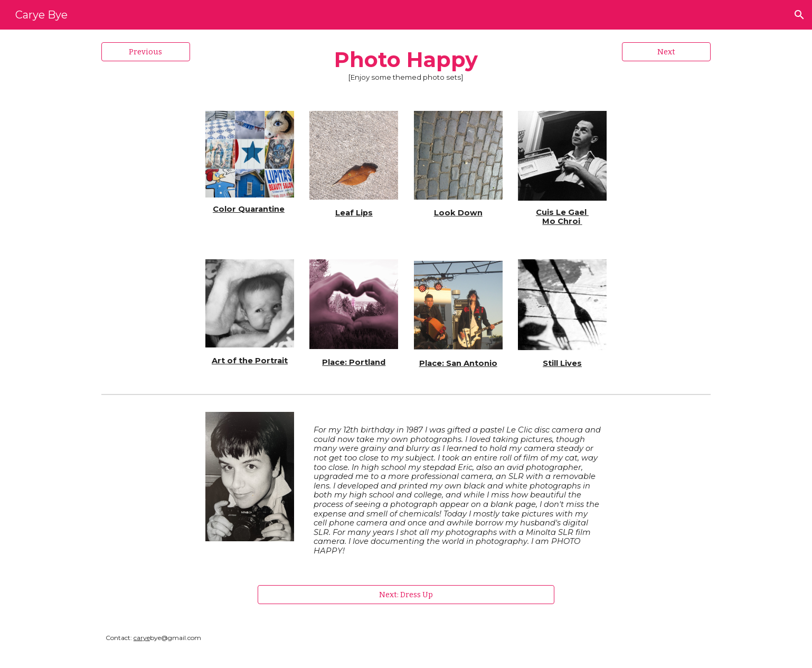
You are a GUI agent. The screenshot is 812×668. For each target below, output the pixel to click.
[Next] (666, 51)
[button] (799, 15)
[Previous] (146, 51)
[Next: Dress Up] (406, 595)
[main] (406, 64)
